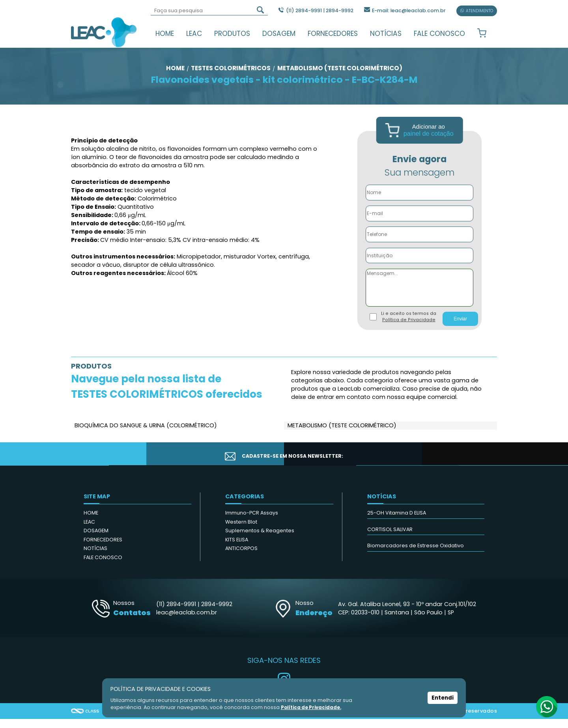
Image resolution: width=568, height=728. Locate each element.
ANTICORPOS (241, 557)
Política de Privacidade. (312, 707)
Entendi (443, 698)
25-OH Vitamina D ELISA (397, 522)
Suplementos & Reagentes (260, 540)
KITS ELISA (237, 549)
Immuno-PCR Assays (252, 522)
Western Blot (241, 531)
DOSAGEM (279, 34)
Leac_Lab (104, 32)
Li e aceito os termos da (409, 326)
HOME (165, 34)
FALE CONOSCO (439, 34)
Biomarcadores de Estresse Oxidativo (416, 555)
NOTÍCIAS (386, 34)
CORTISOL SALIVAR (390, 538)
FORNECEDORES (333, 34)
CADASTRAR (456, 463)
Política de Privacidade (409, 329)
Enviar (460, 328)
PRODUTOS (232, 34)
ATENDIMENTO (477, 11)
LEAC (194, 34)
